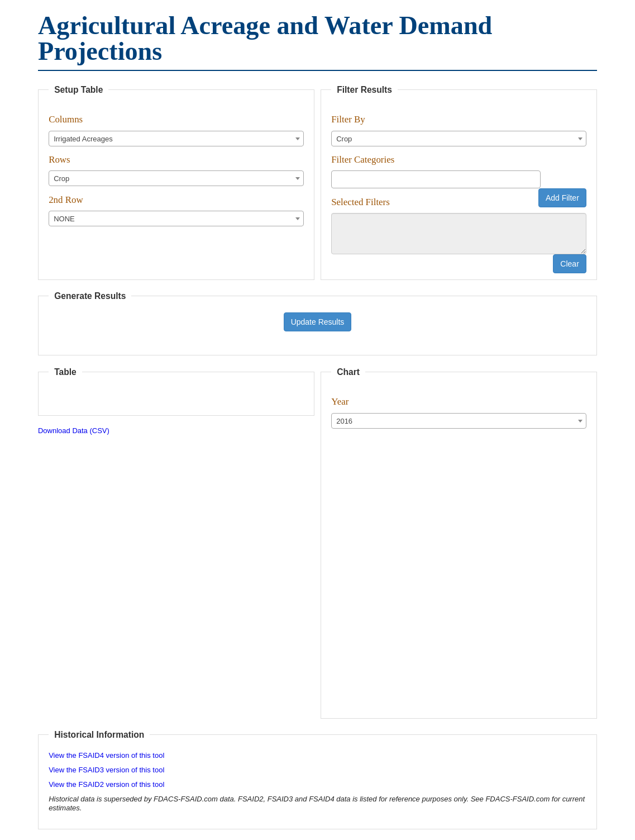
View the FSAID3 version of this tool (106, 770)
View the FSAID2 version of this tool (106, 784)
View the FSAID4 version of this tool (106, 755)
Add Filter (562, 198)
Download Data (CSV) (74, 431)
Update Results (318, 322)
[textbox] (337, 179)
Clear (569, 264)
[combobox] (176, 139)
